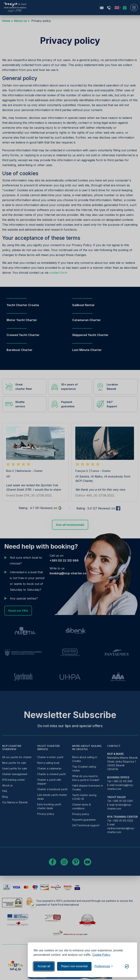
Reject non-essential (74, 966)
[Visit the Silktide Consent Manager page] (127, 966)
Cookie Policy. (102, 955)
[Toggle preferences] (104, 966)
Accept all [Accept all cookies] (44, 966)
